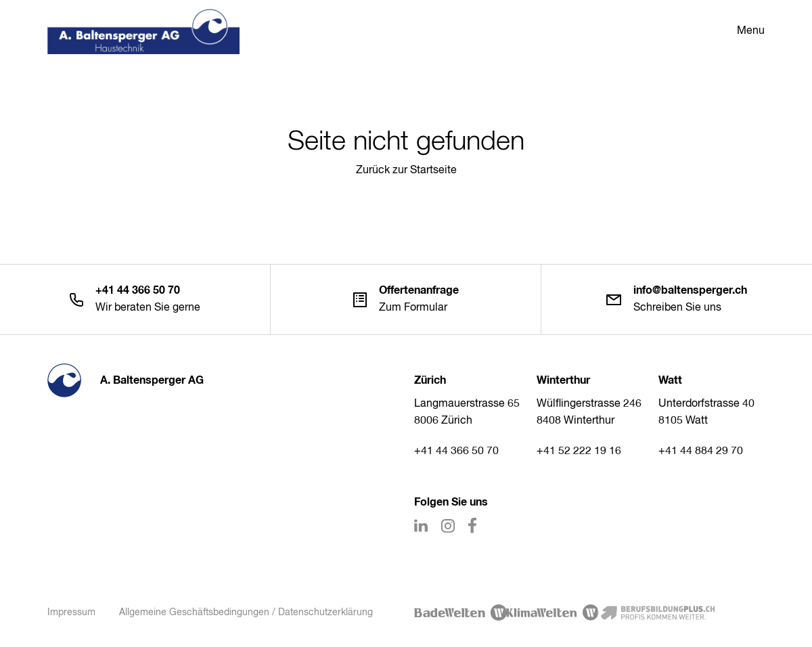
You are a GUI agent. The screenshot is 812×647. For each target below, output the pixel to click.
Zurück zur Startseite (406, 171)
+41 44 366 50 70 (456, 451)
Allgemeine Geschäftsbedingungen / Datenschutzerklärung (246, 612)
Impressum (71, 612)
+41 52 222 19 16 (579, 451)
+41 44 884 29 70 (701, 451)
